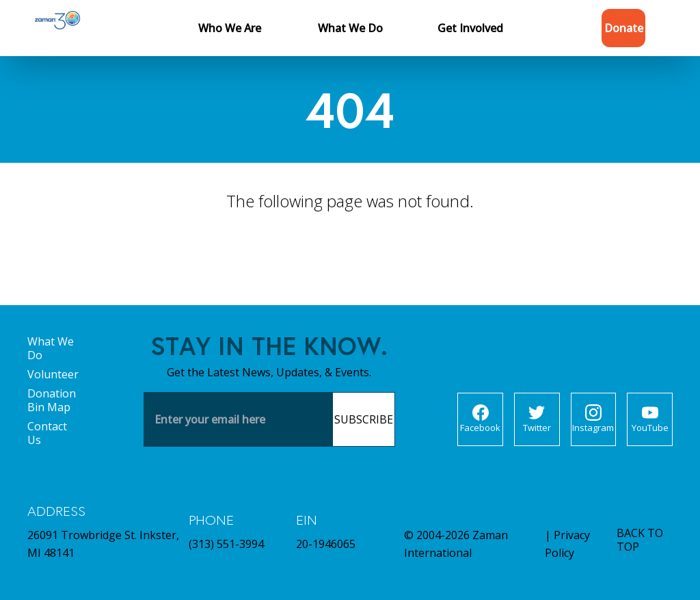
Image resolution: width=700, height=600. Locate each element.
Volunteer (53, 374)
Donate (624, 28)
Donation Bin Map (52, 400)
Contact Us (47, 433)
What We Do (51, 348)
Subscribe (364, 419)
